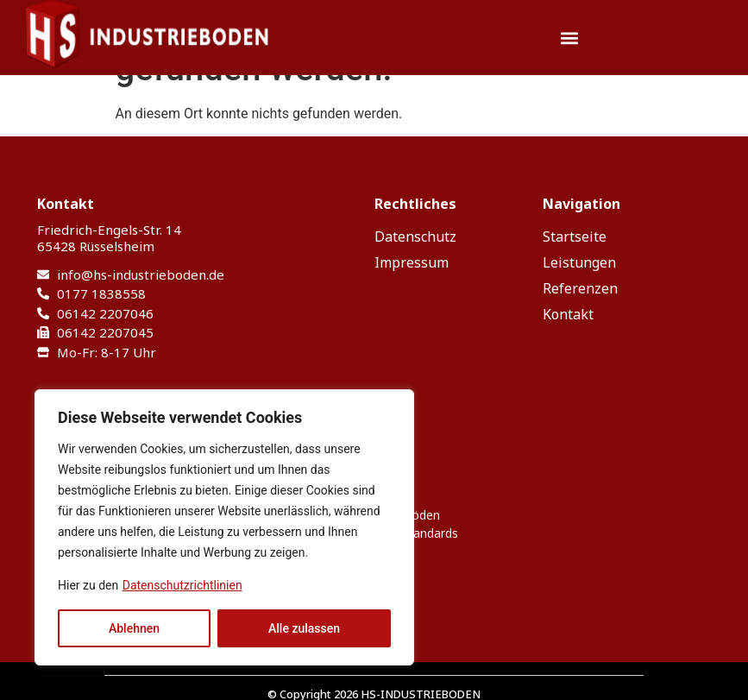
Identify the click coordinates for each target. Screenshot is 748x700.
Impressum (412, 262)
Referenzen (580, 288)
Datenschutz (415, 236)
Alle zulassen (304, 628)
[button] (570, 38)
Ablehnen (134, 628)
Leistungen (579, 262)
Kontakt (568, 314)
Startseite (575, 236)
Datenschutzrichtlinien (182, 585)
